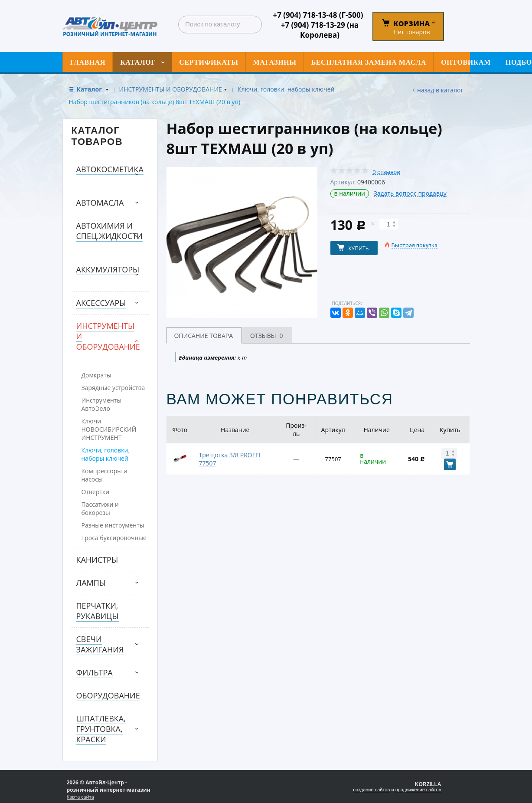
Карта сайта (80, 797)
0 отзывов (386, 172)
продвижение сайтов (418, 790)
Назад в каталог (440, 90)
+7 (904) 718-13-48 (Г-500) (318, 15)
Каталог (90, 89)
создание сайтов (371, 790)
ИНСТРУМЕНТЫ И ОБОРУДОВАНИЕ (171, 89)
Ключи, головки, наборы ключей (286, 89)
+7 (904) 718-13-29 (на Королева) (320, 30)
